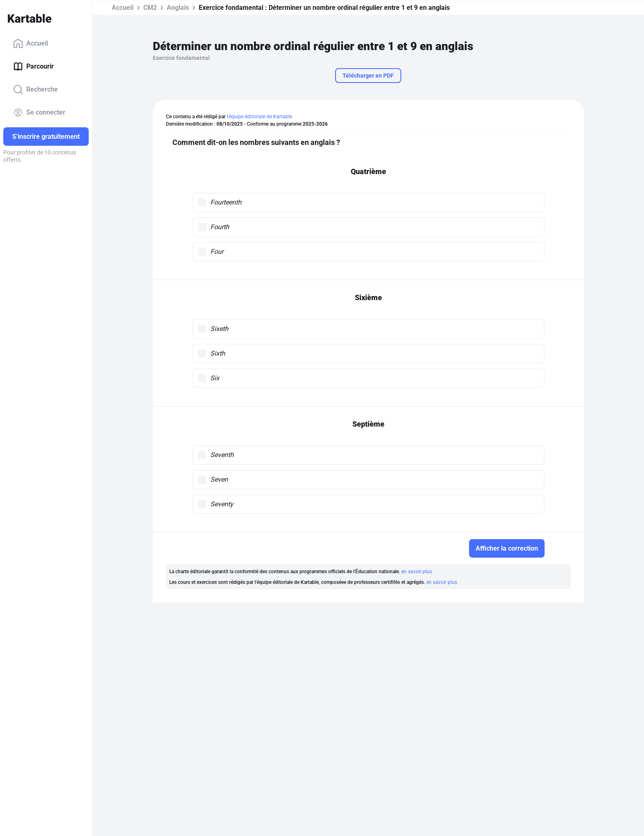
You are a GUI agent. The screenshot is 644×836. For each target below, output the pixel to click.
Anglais (178, 8)
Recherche (36, 90)
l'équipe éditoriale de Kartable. (260, 117)
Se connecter (39, 113)
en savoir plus (417, 572)
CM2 (150, 8)
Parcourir (33, 67)
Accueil (31, 44)
